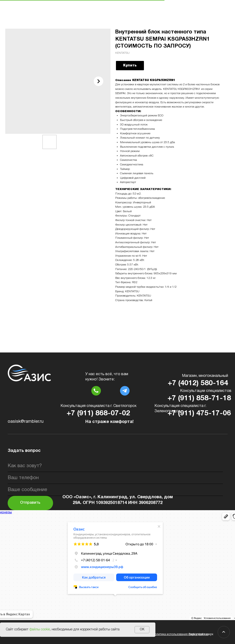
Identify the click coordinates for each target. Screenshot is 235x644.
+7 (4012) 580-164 (198, 383)
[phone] (115, 478)
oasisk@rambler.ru (26, 422)
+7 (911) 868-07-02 (98, 414)
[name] (115, 466)
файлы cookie (40, 630)
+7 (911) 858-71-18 (199, 398)
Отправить (30, 503)
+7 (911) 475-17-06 (199, 414)
